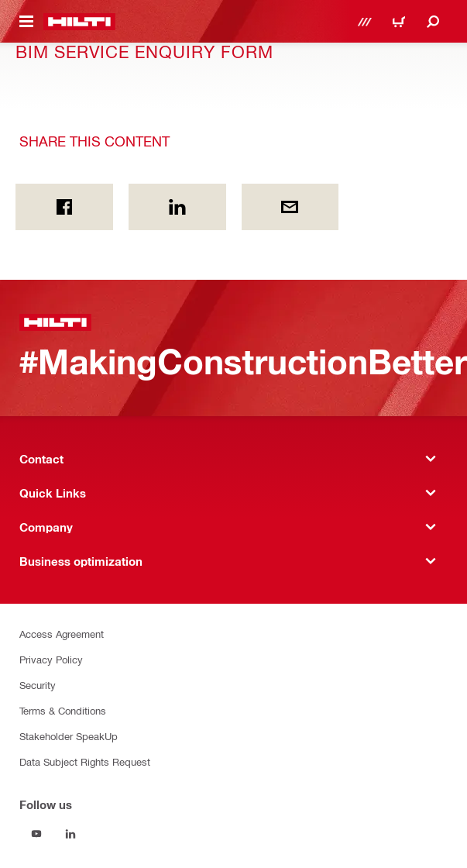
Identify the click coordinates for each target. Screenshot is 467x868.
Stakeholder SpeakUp (69, 736)
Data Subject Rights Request (85, 761)
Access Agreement (62, 634)
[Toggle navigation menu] (26, 22)
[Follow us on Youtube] (36, 834)
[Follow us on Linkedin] (70, 834)
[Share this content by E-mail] (290, 207)
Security (38, 685)
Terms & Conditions (63, 710)
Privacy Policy (51, 659)
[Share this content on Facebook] (64, 207)
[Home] (79, 22)
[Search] (433, 22)
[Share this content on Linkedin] (177, 207)
